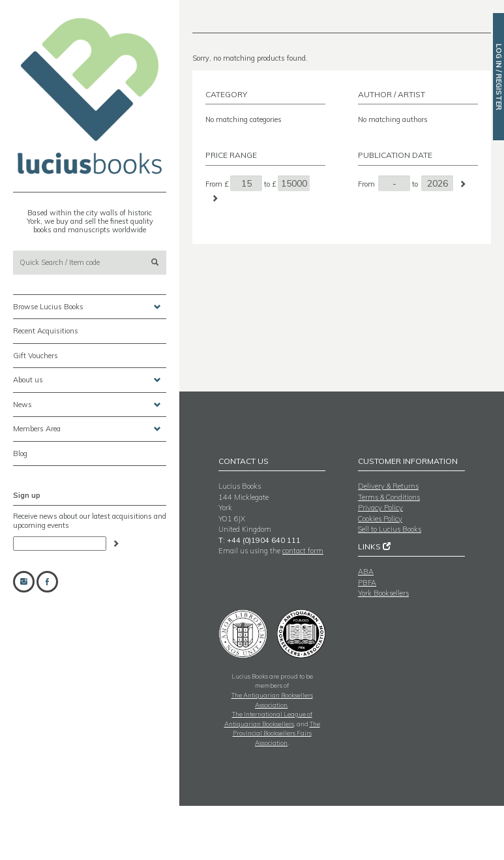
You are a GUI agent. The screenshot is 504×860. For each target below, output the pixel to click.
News (87, 405)
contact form (303, 551)
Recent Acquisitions (46, 331)
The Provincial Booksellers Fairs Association (276, 733)
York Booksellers (383, 593)
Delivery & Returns (388, 486)
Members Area (87, 429)
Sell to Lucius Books (390, 529)
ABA (366, 572)
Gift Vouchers (36, 356)
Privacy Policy (380, 508)
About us (87, 380)
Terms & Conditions (389, 497)
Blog (20, 453)
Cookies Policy (380, 519)
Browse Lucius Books (87, 307)
